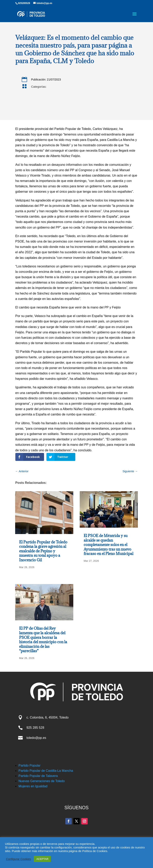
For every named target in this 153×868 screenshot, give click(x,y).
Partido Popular (29, 765)
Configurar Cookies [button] (18, 859)
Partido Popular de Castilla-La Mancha (46, 771)
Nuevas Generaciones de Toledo (42, 781)
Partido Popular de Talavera (38, 776)
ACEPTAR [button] (42, 859)
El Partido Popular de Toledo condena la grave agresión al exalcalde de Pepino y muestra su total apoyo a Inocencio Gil (43, 551)
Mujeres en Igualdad (33, 786)
